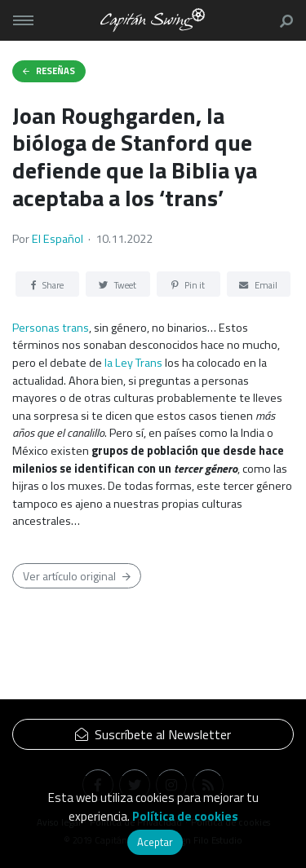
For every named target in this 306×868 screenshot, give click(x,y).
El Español (58, 239)
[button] (283, 20)
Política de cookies (185, 816)
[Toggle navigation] (23, 20)
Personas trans (51, 328)
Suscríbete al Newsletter (153, 734)
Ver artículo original (77, 576)
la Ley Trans (133, 363)
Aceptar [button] (155, 842)
